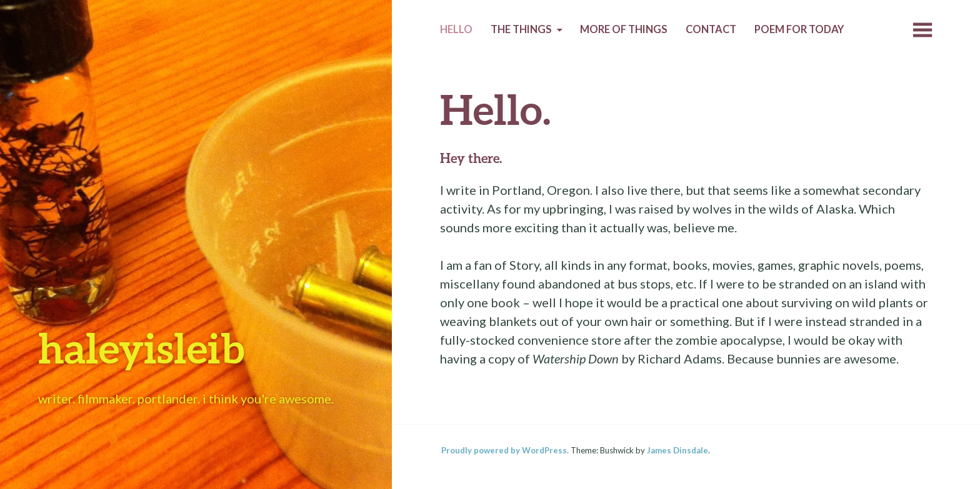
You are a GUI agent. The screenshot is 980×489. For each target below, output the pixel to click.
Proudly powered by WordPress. (505, 450)
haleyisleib (141, 348)
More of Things (624, 29)
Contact (711, 29)
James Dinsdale (677, 450)
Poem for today (799, 29)
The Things (521, 29)
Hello (456, 29)
